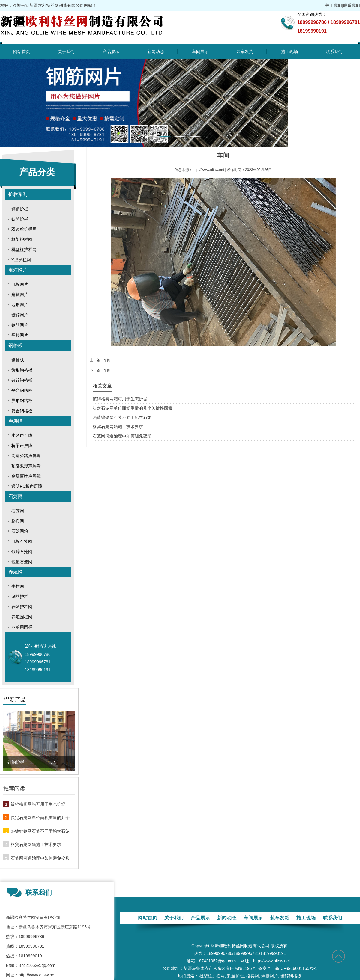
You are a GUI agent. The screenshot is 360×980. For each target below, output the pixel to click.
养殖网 (16, 572)
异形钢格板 (22, 401)
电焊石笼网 (22, 541)
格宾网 (18, 521)
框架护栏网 (22, 239)
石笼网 (16, 496)
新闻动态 (156, 52)
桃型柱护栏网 (24, 250)
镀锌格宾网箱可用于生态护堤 (38, 804)
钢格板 (16, 345)
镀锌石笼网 (22, 552)
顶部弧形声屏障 (26, 466)
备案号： (267, 968)
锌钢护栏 (20, 209)
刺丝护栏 (20, 597)
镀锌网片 (20, 315)
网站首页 (22, 52)
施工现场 (289, 52)
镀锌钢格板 (22, 380)
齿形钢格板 (22, 370)
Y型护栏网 (21, 260)
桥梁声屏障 (22, 446)
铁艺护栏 (20, 219)
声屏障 (16, 421)
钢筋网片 (20, 325)
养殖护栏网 (22, 607)
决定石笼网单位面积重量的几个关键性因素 (43, 818)
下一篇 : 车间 (100, 370)
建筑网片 (20, 295)
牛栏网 (18, 586)
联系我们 (352, 5)
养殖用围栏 (22, 627)
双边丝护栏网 (24, 229)
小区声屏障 (22, 435)
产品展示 (111, 52)
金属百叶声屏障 (26, 476)
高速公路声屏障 (26, 456)
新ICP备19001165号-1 (296, 968)
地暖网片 (20, 305)
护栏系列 (18, 194)
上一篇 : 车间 (100, 360)
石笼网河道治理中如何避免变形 (40, 858)
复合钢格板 (22, 411)
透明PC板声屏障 (27, 486)
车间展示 (200, 52)
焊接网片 (20, 335)
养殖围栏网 (22, 617)
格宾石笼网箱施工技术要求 (36, 845)
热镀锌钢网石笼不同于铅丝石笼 (40, 831)
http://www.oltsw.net (208, 170)
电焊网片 (18, 270)
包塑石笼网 (22, 562)
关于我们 (334, 5)
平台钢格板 (22, 390)
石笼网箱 (20, 531)
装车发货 (245, 52)
